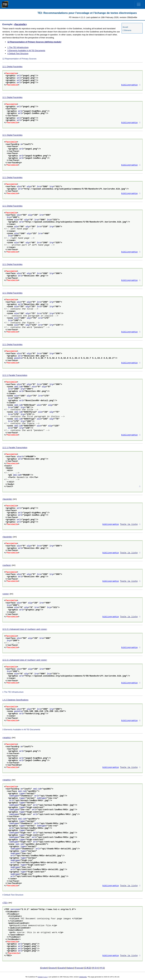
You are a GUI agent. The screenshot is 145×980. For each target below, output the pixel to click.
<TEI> (5, 903)
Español (62, 968)
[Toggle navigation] (139, 4)
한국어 (95, 968)
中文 (102, 968)
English (44, 968)
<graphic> (7, 738)
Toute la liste (129, 524)
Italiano (70, 968)
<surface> (7, 565)
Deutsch (53, 968)
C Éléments (127, 30)
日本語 (88, 968)
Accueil (125, 27)
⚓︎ (140, 85)
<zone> (6, 594)
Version (40, 977)
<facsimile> (20, 24)
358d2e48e (83, 977)
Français (79, 968)
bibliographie (129, 85)
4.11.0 (45, 977)
